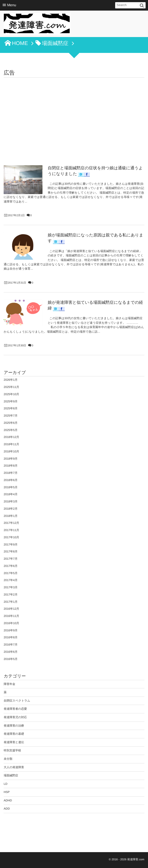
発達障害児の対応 (15, 717)
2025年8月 (11, 408)
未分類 (8, 759)
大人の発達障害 (14, 767)
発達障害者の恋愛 (15, 709)
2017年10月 (11, 537)
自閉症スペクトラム (17, 701)
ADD (7, 809)
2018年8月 (11, 466)
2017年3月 (11, 587)
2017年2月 (11, 595)
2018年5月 (11, 487)
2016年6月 (11, 652)
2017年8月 (11, 551)
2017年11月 (11, 530)
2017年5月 (11, 573)
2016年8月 (11, 637)
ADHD (8, 800)
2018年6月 (11, 480)
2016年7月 (11, 645)
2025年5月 (11, 430)
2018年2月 (11, 509)
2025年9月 (11, 401)
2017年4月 (11, 580)
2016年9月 (11, 630)
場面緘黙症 (11, 775)
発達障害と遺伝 (14, 742)
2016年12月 (11, 609)
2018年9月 (11, 459)
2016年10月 (11, 623)
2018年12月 (11, 437)
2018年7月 (11, 473)
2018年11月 (11, 444)
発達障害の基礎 (14, 734)
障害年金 (9, 684)
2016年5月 (11, 659)
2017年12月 (11, 523)
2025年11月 (11, 387)
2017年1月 (11, 602)
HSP (7, 792)
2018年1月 (11, 516)
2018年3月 (11, 501)
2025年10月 (11, 394)
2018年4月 (11, 494)
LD (5, 784)
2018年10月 (11, 451)
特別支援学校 (12, 750)
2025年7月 (11, 416)
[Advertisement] (74, 114)
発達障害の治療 (14, 726)
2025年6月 (11, 423)
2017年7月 (11, 559)
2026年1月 (11, 380)
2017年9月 (11, 545)
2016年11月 (11, 616)
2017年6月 (11, 566)
